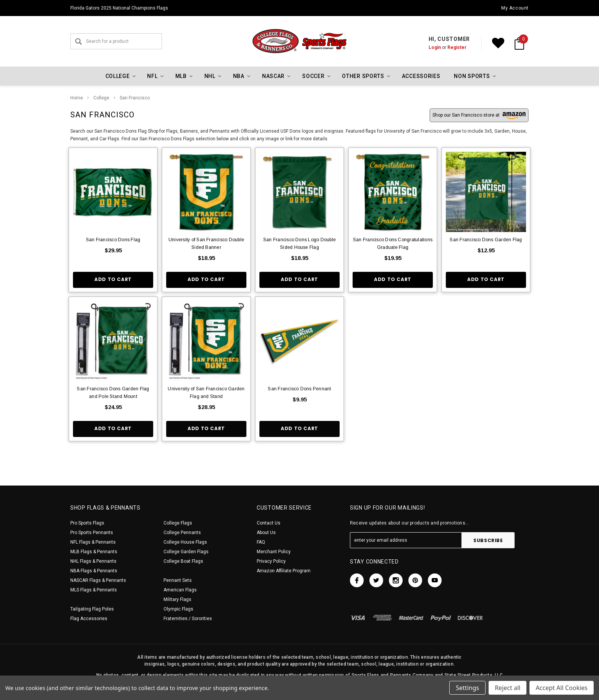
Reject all (508, 688)
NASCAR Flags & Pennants (98, 580)
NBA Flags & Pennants (94, 571)
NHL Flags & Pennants (93, 561)
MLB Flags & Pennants (94, 552)
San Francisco (135, 98)
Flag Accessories (89, 619)
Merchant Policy (274, 552)
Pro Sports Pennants (92, 533)
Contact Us (269, 523)
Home (77, 98)
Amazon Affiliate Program (284, 571)
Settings (467, 688)
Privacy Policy (271, 561)
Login (435, 47)
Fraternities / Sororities (188, 619)
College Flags (178, 523)
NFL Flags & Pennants (93, 542)
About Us (266, 533)
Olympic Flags (178, 609)
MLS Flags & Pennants (94, 590)
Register (457, 47)
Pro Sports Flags (87, 523)
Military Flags (177, 599)
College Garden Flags (186, 552)
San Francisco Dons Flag (113, 240)
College (101, 98)
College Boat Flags (183, 561)
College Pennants (182, 533)
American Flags (180, 590)
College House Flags (185, 542)
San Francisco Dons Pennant (299, 389)
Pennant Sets (178, 580)
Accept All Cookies (562, 688)
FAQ (261, 542)
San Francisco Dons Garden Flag (486, 240)
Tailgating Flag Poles (92, 609)
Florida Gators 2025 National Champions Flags (119, 8)
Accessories (421, 76)
